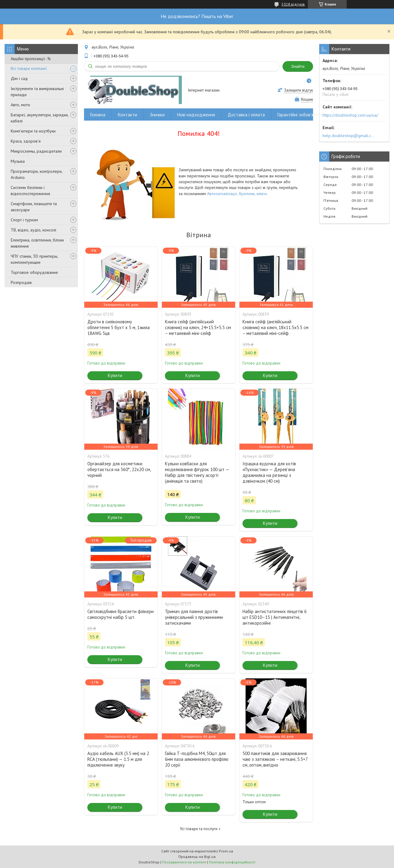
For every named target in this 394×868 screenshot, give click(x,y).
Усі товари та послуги (199, 829)
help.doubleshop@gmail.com (349, 136)
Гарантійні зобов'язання (301, 115)
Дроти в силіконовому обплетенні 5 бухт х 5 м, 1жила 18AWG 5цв (119, 327)
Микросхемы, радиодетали (36, 151)
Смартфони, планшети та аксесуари (34, 207)
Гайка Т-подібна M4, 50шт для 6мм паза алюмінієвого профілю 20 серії (197, 759)
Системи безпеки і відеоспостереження (30, 191)
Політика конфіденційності (232, 862)
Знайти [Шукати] (298, 66)
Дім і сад (19, 78)
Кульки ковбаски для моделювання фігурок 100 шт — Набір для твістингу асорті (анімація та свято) (197, 472)
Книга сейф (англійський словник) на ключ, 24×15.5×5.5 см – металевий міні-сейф (198, 327)
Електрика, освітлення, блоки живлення (37, 243)
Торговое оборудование (34, 272)
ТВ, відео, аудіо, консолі (33, 230)
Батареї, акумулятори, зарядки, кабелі (40, 118)
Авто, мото (20, 105)
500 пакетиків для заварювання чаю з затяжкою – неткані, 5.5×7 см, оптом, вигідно (275, 759)
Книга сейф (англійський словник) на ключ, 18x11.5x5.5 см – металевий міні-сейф (275, 327)
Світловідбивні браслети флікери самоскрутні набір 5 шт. (120, 614)
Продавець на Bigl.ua (197, 857)
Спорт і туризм (24, 220)
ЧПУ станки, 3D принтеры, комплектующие (34, 259)
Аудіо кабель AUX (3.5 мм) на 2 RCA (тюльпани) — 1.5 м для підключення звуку (118, 759)
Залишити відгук (299, 90)
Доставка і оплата (246, 115)
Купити (115, 375)
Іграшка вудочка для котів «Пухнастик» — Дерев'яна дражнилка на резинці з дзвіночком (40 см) (269, 472)
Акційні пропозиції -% (31, 59)
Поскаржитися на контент (184, 862)
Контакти (128, 115)
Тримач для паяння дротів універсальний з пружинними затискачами (194, 617)
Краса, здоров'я (26, 141)
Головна (98, 115)
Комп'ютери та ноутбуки (33, 131)
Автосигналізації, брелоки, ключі (237, 194)
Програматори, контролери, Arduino (36, 174)
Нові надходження (196, 115)
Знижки (157, 115)
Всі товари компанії (29, 68)
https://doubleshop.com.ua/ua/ (350, 115)
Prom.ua (226, 851)
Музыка (18, 161)
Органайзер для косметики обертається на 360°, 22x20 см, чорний (119, 469)
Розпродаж (21, 282)
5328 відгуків (293, 4)
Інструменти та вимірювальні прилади (37, 92)
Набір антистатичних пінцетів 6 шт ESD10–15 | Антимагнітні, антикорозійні (275, 617)
